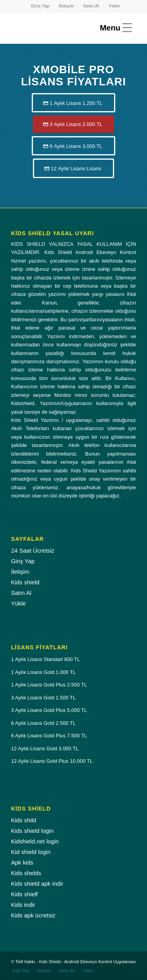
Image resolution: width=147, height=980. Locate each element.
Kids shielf (24, 894)
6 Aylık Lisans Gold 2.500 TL (43, 723)
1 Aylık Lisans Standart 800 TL (45, 659)
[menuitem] (41, 6)
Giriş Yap (40, 6)
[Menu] (114, 28)
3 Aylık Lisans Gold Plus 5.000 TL (49, 710)
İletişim (66, 6)
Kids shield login (32, 831)
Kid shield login (31, 852)
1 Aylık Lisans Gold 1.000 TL (43, 672)
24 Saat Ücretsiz (33, 550)
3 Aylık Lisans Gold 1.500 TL (43, 698)
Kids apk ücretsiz (33, 915)
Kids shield (25, 582)
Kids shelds (26, 873)
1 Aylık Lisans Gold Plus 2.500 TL (49, 685)
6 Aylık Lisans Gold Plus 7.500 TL (49, 736)
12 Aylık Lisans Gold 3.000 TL (45, 749)
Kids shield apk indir (37, 884)
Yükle (114, 6)
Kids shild (24, 820)
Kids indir (23, 905)
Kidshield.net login (35, 841)
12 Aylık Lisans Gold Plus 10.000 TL (52, 761)
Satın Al (91, 6)
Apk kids (22, 862)
